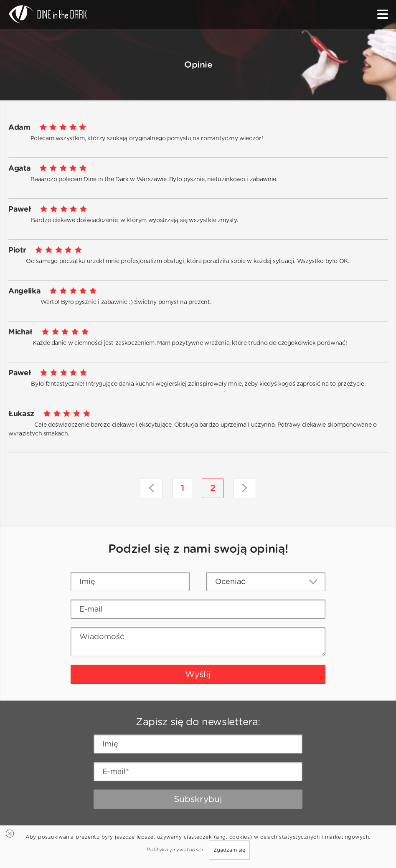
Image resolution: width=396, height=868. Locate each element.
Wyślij (198, 674)
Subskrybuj (198, 799)
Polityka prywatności (174, 849)
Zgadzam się (229, 850)
